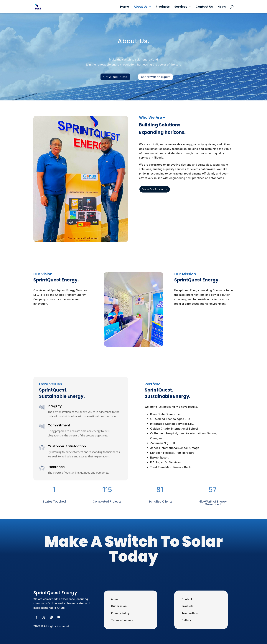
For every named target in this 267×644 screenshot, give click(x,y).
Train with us (190, 613)
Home (125, 7)
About (115, 599)
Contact (187, 599)
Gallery (186, 620)
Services (181, 7)
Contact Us (204, 7)
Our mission (119, 606)
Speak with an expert (155, 77)
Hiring (222, 7)
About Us (141, 7)
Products (163, 7)
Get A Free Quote (115, 77)
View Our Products (155, 189)
